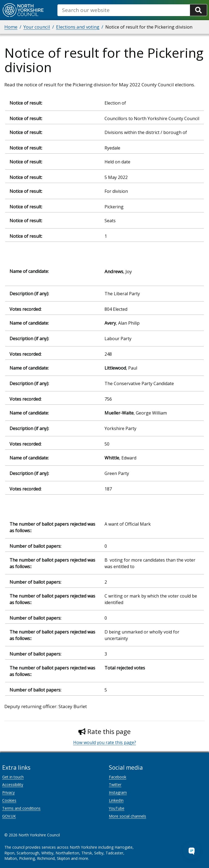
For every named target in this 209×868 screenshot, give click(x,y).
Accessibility (13, 785)
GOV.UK (9, 816)
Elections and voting (78, 27)
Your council (37, 27)
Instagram (118, 792)
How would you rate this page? (105, 742)
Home (11, 27)
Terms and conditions (21, 808)
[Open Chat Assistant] (192, 851)
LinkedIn (116, 800)
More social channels (127, 816)
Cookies (9, 800)
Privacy (8, 792)
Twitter (115, 785)
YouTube (117, 808)
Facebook (118, 777)
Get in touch (13, 777)
